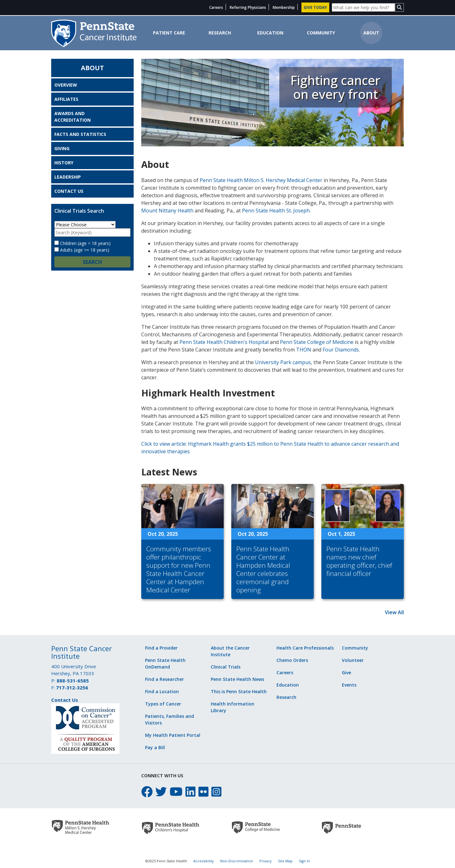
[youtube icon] (176, 792)
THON (304, 350)
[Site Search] (363, 7)
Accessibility (204, 861)
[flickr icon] (203, 792)
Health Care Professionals (305, 648)
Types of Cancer (163, 704)
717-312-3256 (72, 688)
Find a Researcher (164, 679)
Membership (284, 7)
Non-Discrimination (237, 861)
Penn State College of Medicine (317, 342)
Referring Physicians (248, 7)
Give (346, 672)
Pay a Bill (155, 747)
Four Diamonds (341, 350)
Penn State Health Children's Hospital (224, 342)
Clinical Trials (226, 667)
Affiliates (66, 99)
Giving (62, 148)
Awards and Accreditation (73, 117)
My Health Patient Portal (173, 735)
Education (270, 33)
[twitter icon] (161, 792)
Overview (66, 85)
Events (349, 685)
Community (321, 33)
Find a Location (162, 691)
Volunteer (353, 660)
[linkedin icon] (191, 792)
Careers (216, 7)
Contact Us (69, 191)
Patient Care (169, 33)
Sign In (304, 861)
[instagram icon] (216, 792)
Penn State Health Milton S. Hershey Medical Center (261, 180)
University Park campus (283, 362)
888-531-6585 (73, 681)
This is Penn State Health (239, 691)
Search (92, 262)
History (64, 163)
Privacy (266, 861)
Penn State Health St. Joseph (276, 211)
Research (220, 33)
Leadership (68, 177)
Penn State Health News (237, 679)
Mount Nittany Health (167, 211)
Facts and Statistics (80, 134)
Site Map (285, 861)
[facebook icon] (147, 792)
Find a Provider (161, 648)
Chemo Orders (292, 660)
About (371, 33)
